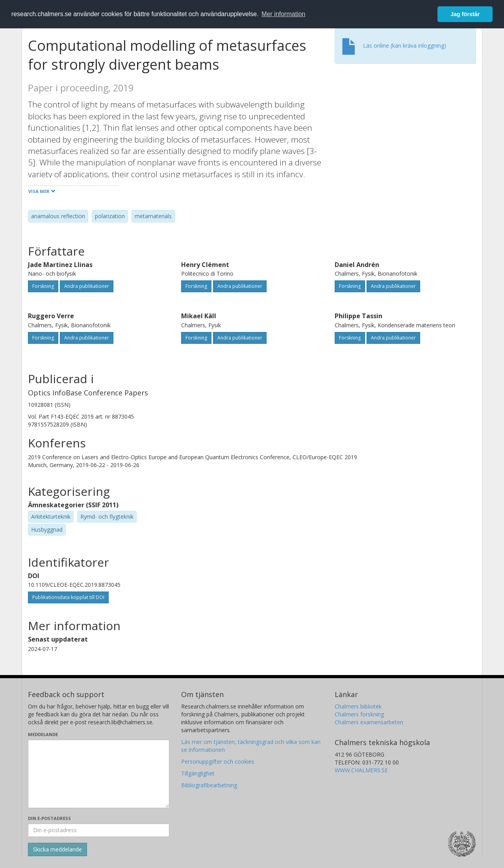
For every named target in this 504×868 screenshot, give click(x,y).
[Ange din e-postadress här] (99, 830)
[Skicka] (57, 849)
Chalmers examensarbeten (369, 722)
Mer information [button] (283, 14)
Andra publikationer (87, 286)
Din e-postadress (49, 818)
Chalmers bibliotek (358, 706)
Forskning (43, 286)
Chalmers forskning (359, 714)
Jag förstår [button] (465, 14)
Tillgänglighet (198, 773)
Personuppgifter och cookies (218, 761)
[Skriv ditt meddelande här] (99, 774)
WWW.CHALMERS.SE (361, 770)
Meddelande (43, 734)
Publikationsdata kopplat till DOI (68, 597)
